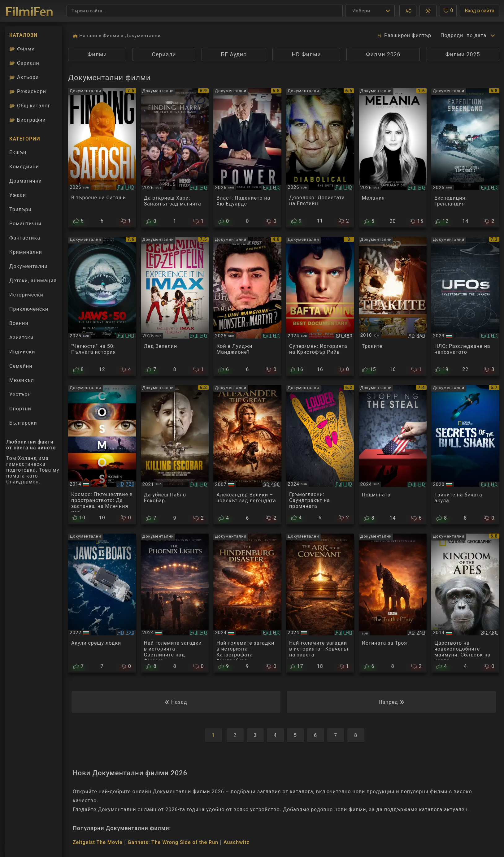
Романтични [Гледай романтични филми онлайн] (25, 224)
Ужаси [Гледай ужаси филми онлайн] (18, 195)
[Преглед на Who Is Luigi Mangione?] (247, 306)
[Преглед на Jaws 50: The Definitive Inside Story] (102, 306)
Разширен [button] (404, 36)
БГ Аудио (234, 54)
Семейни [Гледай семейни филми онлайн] (21, 366)
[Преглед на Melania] (393, 158)
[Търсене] (205, 11)
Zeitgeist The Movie (98, 842)
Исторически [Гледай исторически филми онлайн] (26, 295)
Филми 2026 (383, 54)
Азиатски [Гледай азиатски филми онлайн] (21, 338)
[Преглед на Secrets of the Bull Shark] (465, 455)
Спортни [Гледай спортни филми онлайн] (20, 409)
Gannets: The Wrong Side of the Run (173, 842)
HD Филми (306, 54)
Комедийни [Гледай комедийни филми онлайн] (24, 167)
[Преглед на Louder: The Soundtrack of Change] (320, 455)
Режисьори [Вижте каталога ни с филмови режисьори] (28, 91)
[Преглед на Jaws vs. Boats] (102, 603)
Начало (88, 36)
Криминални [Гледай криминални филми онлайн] (26, 252)
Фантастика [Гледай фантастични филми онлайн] (25, 238)
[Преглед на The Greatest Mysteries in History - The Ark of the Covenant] (320, 603)
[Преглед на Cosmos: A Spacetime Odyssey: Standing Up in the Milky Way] (102, 455)
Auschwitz (237, 842)
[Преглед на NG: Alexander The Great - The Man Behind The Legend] (247, 455)
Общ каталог (30, 106)
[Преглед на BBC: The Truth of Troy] (393, 603)
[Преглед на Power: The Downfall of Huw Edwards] (247, 158)
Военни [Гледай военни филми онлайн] (19, 323)
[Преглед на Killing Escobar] (175, 455)
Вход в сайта (480, 11)
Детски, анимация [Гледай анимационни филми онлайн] (33, 281)
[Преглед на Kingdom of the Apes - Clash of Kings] (465, 603)
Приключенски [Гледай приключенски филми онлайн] (29, 309)
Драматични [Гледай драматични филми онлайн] (26, 181)
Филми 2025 (463, 54)
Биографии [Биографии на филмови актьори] (28, 120)
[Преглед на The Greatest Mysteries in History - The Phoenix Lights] (175, 603)
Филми (111, 36)
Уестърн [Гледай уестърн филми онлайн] (20, 394)
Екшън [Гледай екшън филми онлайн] (18, 152)
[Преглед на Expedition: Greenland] (465, 158)
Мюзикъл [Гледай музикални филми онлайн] (22, 380)
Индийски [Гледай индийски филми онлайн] (22, 352)
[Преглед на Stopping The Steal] (393, 455)
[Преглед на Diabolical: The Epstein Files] (320, 158)
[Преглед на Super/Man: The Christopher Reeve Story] (320, 306)
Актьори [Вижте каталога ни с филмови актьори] (24, 77)
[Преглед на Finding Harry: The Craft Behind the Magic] (175, 158)
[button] (408, 11)
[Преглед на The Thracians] (393, 306)
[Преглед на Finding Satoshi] (102, 158)
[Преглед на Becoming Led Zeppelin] (175, 306)
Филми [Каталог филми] (22, 49)
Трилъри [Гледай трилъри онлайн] (20, 211)
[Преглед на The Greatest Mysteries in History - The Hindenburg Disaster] (247, 603)
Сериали (164, 54)
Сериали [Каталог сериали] (24, 63)
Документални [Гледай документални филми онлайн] (28, 266)
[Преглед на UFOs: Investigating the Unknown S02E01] (465, 306)
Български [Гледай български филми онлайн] (23, 423)
